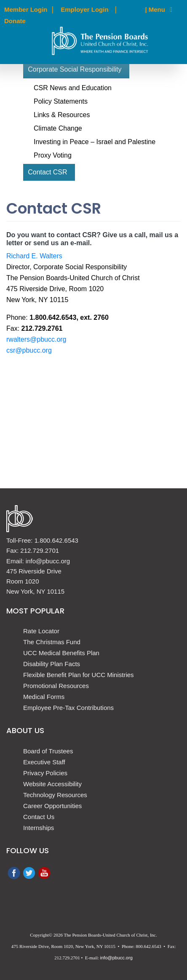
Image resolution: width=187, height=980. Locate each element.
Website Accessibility (52, 784)
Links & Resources (62, 115)
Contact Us (39, 817)
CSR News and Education (73, 88)
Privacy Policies (45, 773)
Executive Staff (44, 762)
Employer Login (84, 9)
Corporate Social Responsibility (75, 69)
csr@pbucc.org (29, 350)
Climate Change (58, 128)
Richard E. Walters (34, 256)
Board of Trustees (48, 751)
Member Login (26, 9)
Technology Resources (55, 795)
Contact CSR (47, 172)
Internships (39, 828)
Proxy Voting (53, 155)
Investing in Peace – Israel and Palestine (95, 142)
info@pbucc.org (116, 958)
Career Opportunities (52, 806)
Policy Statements (61, 101)
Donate (15, 21)
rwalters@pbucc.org (36, 339)
